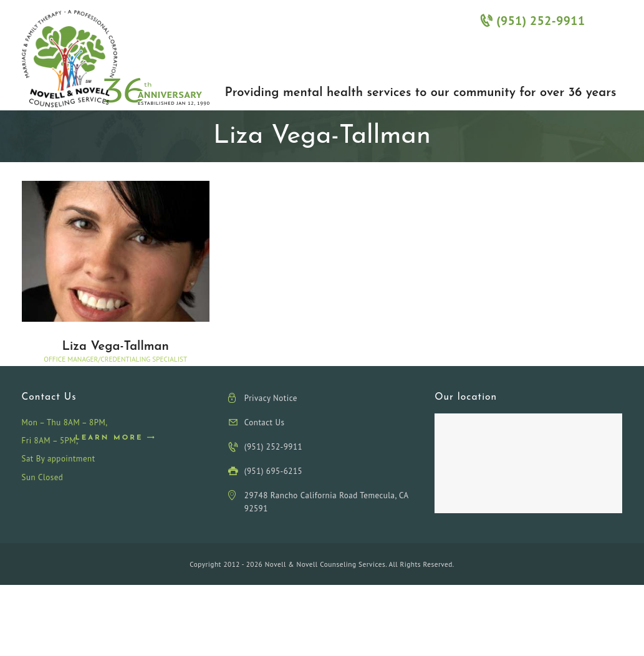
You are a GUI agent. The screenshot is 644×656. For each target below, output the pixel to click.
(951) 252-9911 (532, 20)
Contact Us (265, 422)
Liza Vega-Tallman (115, 347)
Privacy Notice (271, 398)
